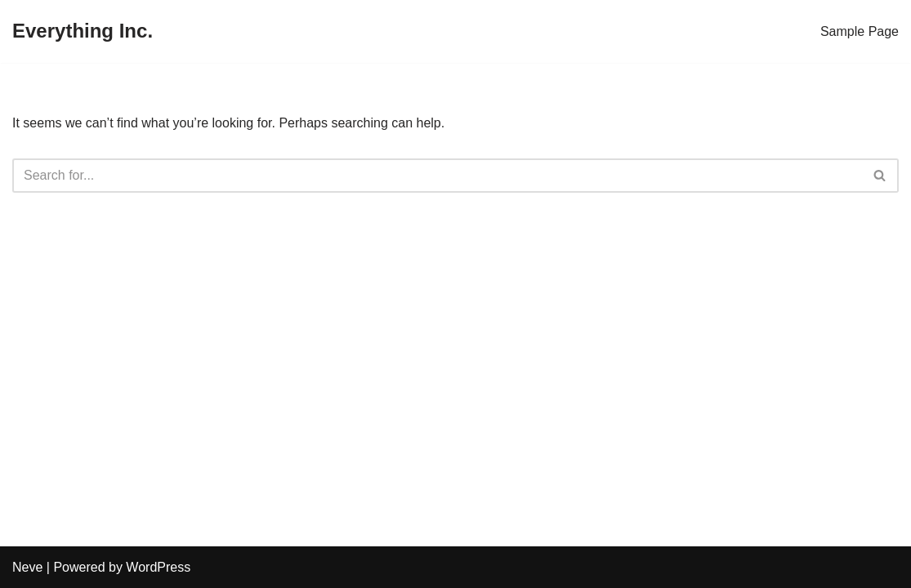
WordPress (158, 567)
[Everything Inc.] (83, 31)
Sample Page (860, 31)
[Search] (437, 176)
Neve (27, 567)
